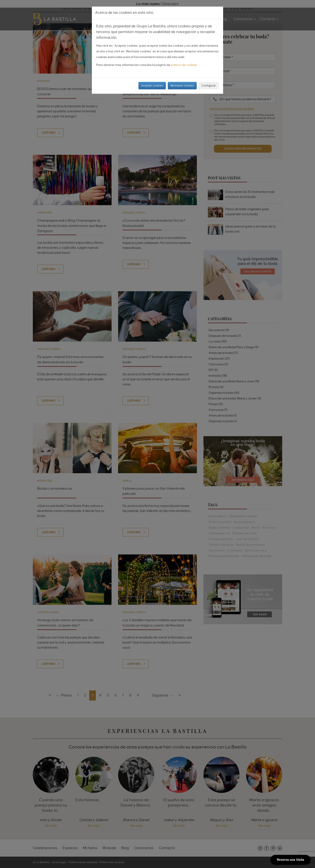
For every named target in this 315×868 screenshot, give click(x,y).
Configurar (209, 86)
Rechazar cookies (182, 86)
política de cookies (184, 65)
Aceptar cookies (152, 86)
